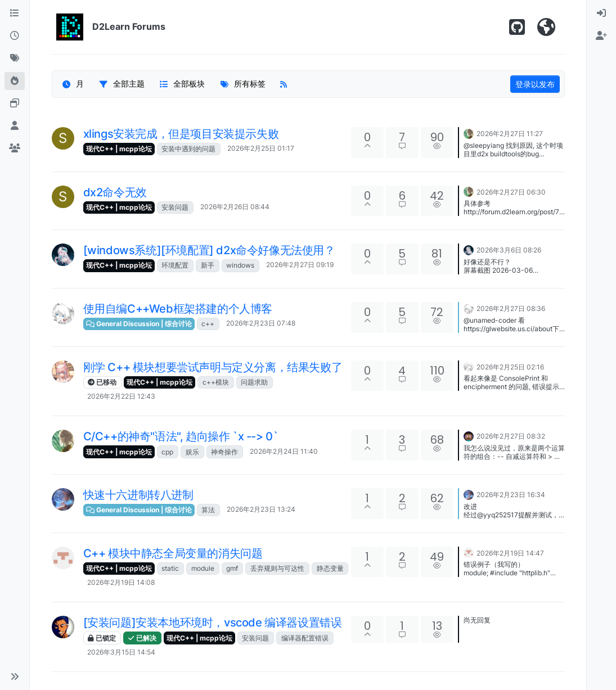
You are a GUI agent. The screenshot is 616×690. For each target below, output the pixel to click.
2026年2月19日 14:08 (121, 582)
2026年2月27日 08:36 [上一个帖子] (511, 308)
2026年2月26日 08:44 (235, 207)
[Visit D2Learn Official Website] (546, 27)
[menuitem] (601, 13)
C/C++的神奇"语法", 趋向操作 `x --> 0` (181, 436)
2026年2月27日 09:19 (300, 265)
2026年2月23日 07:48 (261, 323)
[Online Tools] (15, 103)
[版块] (15, 13)
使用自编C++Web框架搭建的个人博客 (178, 309)
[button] (15, 677)
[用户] (15, 126)
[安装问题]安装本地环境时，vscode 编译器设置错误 (213, 623)
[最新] (15, 36)
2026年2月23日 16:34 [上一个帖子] (511, 495)
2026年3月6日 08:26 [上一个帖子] (509, 250)
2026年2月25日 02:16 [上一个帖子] (510, 367)
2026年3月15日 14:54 (121, 652)
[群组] (15, 148)
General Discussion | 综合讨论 (139, 324)
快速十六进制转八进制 (138, 495)
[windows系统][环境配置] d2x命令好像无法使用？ (209, 250)
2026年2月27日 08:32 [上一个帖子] (511, 436)
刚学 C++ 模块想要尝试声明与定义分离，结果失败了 (213, 367)
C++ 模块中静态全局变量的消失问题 (173, 553)
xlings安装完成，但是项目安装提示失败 (181, 134)
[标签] (15, 58)
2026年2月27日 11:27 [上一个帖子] (510, 134)
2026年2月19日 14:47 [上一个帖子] (510, 553)
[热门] (15, 81)
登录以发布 (535, 84)
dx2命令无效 (115, 192)
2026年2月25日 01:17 (261, 148)
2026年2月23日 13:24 (261, 509)
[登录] (601, 13)
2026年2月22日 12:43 (121, 396)
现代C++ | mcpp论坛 (119, 149)
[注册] (601, 36)
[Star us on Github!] (517, 27)
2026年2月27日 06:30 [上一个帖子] (511, 192)
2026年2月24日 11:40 (284, 451)
